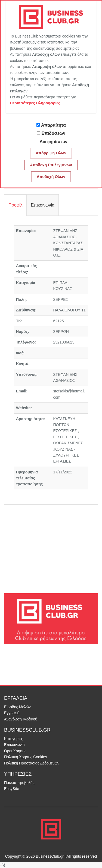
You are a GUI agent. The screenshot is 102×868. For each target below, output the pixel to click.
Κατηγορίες (13, 739)
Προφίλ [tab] (15, 205)
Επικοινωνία (14, 745)
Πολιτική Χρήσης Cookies (26, 757)
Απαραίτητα (53, 125)
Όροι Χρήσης (15, 751)
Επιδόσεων (54, 133)
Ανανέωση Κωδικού (21, 719)
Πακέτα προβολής (19, 783)
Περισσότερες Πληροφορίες (35, 103)
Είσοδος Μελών (17, 707)
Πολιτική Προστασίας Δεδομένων (32, 763)
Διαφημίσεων (53, 142)
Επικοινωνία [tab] (43, 205)
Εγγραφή (12, 713)
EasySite (12, 789)
